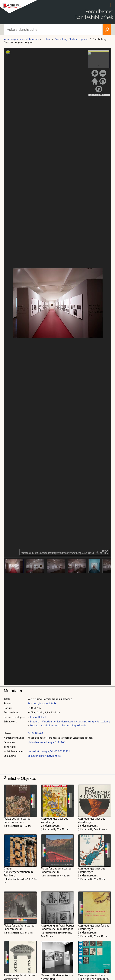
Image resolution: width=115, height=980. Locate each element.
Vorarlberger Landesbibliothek (21, 39)
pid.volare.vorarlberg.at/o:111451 (47, 742)
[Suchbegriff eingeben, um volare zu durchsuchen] (53, 30)
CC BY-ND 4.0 (35, 733)
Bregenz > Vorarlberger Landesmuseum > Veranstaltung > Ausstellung (70, 721)
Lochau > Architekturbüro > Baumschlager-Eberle (58, 725)
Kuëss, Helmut (38, 717)
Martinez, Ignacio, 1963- (42, 703)
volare (47, 39)
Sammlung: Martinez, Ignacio (72, 39)
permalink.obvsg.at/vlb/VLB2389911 (49, 751)
